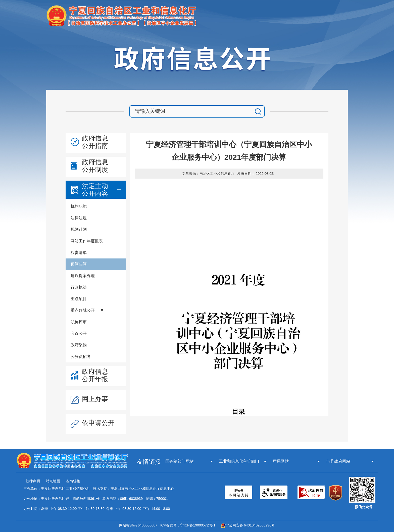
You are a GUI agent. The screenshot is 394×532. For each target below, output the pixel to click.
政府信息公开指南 (95, 142)
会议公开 (79, 333)
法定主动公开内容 (95, 190)
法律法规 (79, 218)
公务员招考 (81, 357)
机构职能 (79, 206)
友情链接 (73, 481)
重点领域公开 (83, 310)
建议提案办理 (83, 276)
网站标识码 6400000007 (139, 525)
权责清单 (79, 253)
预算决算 (79, 264)
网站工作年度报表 (87, 241)
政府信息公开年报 (95, 375)
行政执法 (79, 287)
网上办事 (95, 399)
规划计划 (79, 229)
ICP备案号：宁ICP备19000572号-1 (189, 525)
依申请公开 (98, 423)
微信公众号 (364, 507)
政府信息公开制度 (95, 166)
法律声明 (33, 481)
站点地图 (53, 481)
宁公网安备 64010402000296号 (248, 525)
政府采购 (79, 345)
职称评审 (79, 322)
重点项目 (79, 299)
